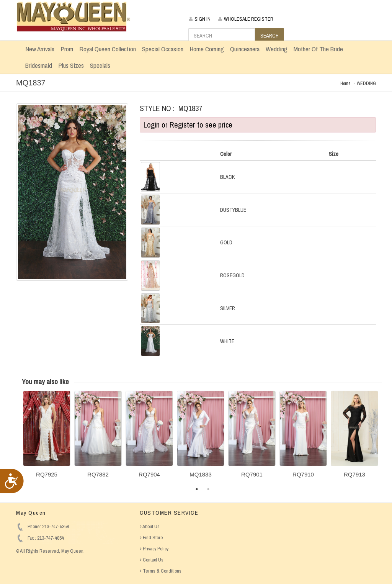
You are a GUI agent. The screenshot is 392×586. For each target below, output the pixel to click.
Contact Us (152, 560)
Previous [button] (17, 439)
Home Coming (207, 49)
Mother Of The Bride (318, 49)
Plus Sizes (71, 65)
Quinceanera (245, 49)
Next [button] (387, 439)
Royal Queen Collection (108, 49)
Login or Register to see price (188, 125)
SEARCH (269, 36)
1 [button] (197, 489)
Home (345, 83)
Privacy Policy (154, 549)
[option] (47, 437)
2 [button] (208, 489)
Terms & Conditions (161, 571)
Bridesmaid (39, 65)
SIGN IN (200, 19)
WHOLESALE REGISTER (246, 19)
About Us (150, 526)
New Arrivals (40, 49)
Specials (100, 65)
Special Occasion (163, 49)
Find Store (151, 538)
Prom (67, 49)
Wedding (277, 49)
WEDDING (366, 83)
